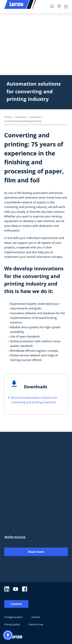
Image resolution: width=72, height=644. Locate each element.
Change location (13, 617)
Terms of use (36, 624)
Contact (16, 604)
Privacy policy (12, 624)
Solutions (20, 117)
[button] (8, 635)
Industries (35, 117)
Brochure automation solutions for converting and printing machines (34, 400)
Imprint (36, 617)
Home (8, 117)
